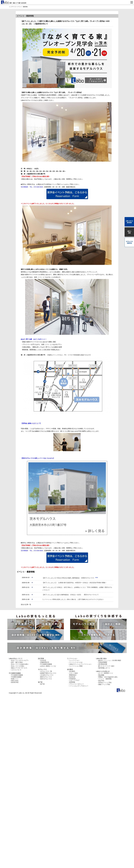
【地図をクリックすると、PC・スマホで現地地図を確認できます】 (67, 385)
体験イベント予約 (104, 684)
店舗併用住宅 (45, 662)
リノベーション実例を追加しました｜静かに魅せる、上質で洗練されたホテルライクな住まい (73, 599)
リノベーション (74, 660)
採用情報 (72, 682)
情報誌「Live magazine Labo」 (109, 677)
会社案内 (72, 671)
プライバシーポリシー (77, 684)
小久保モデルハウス (47, 675)
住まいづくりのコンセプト (20, 660)
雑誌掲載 (101, 675)
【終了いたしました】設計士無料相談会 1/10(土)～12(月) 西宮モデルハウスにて (70, 595)
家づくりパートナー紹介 (106, 666)
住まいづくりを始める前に (20, 664)
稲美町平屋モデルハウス (48, 673)
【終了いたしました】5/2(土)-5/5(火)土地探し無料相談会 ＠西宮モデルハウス (68, 578)
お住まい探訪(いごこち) (48, 666)
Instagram (72, 679)
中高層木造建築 (16, 677)
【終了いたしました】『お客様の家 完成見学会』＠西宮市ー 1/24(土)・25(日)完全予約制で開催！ (74, 583)
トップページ (12, 7)
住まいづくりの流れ (18, 666)
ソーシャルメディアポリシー (79, 686)
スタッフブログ (74, 680)
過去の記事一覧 (26, 604)
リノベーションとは (76, 662)
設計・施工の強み (17, 662)
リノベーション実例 (76, 666)
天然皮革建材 (103, 662)
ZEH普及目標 (103, 664)
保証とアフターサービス (19, 668)
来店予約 (101, 681)
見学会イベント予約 (105, 683)
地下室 (42, 684)
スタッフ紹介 (74, 673)
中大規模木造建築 (17, 675)
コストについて (16, 670)
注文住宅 (43, 660)
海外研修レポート (104, 668)
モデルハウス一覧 (46, 671)
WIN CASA (15, 681)
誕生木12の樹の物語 (110, 660)
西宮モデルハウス (46, 677)
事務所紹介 (73, 675)
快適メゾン (15, 679)
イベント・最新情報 (105, 679)
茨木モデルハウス (46, 679)
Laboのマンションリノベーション (80, 664)
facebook (72, 677)
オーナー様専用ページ (106, 673)
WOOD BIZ (15, 682)
